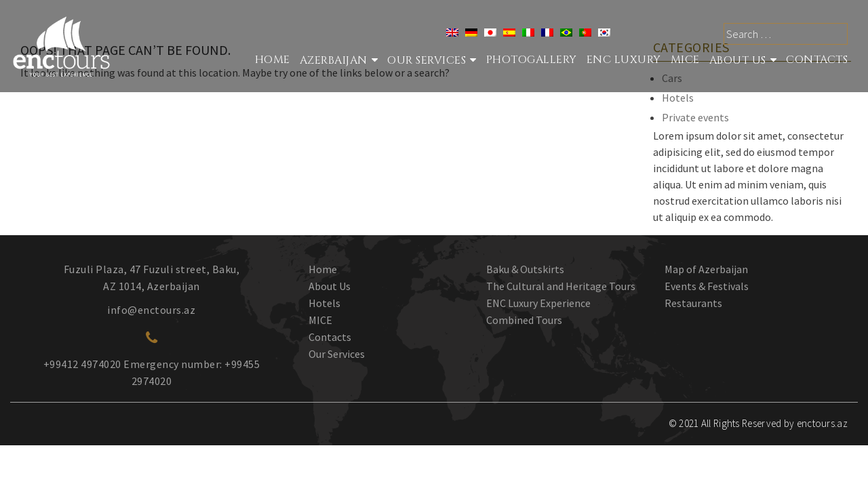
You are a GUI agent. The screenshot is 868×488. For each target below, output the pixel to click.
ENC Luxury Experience (538, 303)
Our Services (337, 354)
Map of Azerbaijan (706, 269)
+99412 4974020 (82, 364)
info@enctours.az (151, 310)
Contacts (817, 60)
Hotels (678, 98)
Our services (427, 60)
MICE (685, 60)
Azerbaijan (334, 60)
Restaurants (693, 303)
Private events (695, 117)
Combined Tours (524, 320)
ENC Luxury (624, 60)
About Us (738, 60)
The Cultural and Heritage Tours (561, 286)
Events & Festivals (707, 286)
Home (273, 60)
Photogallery (532, 60)
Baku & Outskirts (525, 269)
